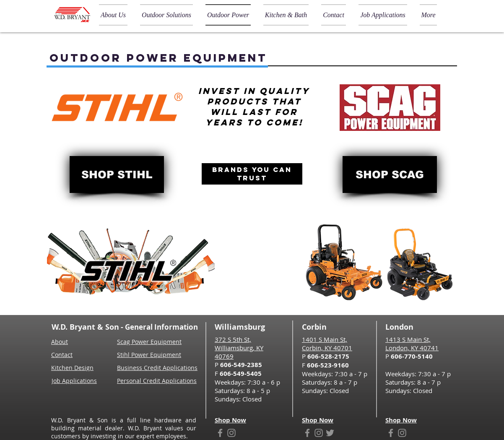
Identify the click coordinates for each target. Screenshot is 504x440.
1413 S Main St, (408, 339)
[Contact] (65, 354)
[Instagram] (231, 433)
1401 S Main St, (325, 339)
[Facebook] (220, 433)
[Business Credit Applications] (159, 367)
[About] (61, 341)
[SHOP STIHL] (117, 174)
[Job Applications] (75, 380)
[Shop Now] (233, 420)
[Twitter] (330, 433)
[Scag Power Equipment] (150, 341)
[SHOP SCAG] (390, 174)
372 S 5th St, (233, 339)
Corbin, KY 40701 (327, 348)
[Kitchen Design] (74, 367)
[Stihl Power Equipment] (150, 354)
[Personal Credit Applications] (159, 380)
